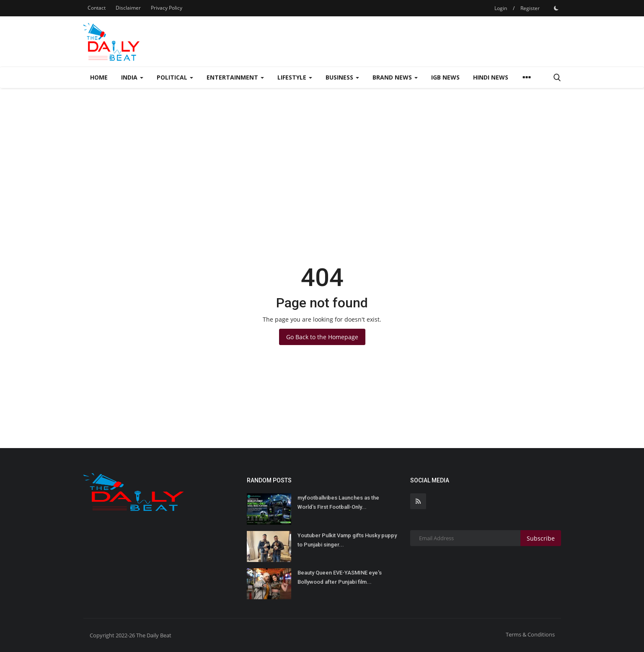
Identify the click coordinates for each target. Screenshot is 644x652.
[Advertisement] (322, 151)
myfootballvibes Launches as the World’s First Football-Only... (338, 502)
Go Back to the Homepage (322, 337)
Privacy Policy (167, 8)
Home (99, 77)
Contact (97, 8)
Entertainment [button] (235, 77)
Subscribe (541, 538)
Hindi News (491, 77)
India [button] (132, 77)
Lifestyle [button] (295, 77)
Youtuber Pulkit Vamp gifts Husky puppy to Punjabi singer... (347, 540)
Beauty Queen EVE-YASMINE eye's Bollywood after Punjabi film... (340, 577)
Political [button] (175, 77)
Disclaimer (128, 8)
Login (501, 8)
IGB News (445, 77)
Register (530, 8)
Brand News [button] (395, 77)
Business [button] (342, 77)
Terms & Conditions (530, 634)
